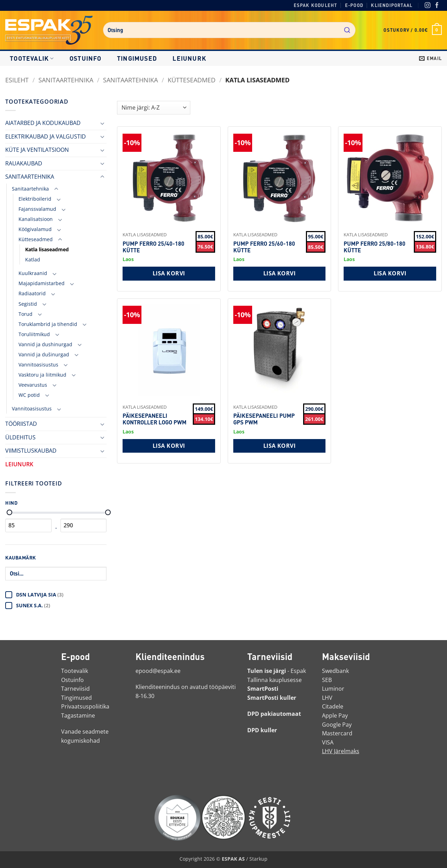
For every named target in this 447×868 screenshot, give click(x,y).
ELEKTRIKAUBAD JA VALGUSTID (46, 136)
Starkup (258, 859)
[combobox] (229, 30)
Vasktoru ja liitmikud (42, 375)
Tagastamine (78, 715)
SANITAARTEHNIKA (66, 80)
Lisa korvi (169, 273)
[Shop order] (154, 108)
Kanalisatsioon (36, 219)
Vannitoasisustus (38, 365)
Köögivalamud (35, 229)
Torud (25, 314)
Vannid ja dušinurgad (44, 354)
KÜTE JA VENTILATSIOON (37, 150)
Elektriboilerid (35, 199)
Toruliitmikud (34, 334)
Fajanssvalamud (37, 209)
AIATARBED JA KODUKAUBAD (43, 123)
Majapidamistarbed (42, 283)
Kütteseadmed (192, 80)
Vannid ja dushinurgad (45, 344)
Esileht (17, 80)
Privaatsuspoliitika (85, 706)
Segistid (28, 304)
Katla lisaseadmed (47, 249)
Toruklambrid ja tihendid (48, 324)
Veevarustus (33, 385)
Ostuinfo (86, 58)
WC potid (29, 395)
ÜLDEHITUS (20, 437)
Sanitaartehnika (130, 80)
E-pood (354, 5)
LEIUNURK (189, 58)
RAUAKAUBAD (24, 163)
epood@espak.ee (158, 671)
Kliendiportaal (392, 5)
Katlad (33, 259)
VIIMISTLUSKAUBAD (31, 451)
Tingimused (137, 58)
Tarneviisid (75, 689)
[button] (413, 30)
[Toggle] (102, 123)
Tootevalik (32, 58)
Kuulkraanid (33, 273)
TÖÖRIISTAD (21, 424)
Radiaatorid (32, 293)
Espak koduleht (316, 5)
